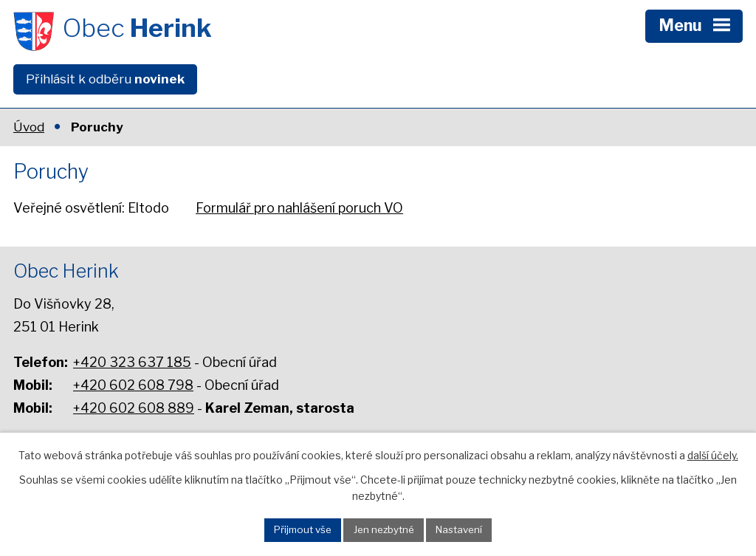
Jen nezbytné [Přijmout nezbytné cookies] (384, 529)
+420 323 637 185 (132, 362)
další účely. (713, 455)
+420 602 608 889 (134, 408)
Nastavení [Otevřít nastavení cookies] (459, 529)
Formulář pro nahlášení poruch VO (299, 208)
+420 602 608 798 (133, 385)
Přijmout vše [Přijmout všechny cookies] (303, 529)
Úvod (29, 127)
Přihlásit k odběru (105, 79)
